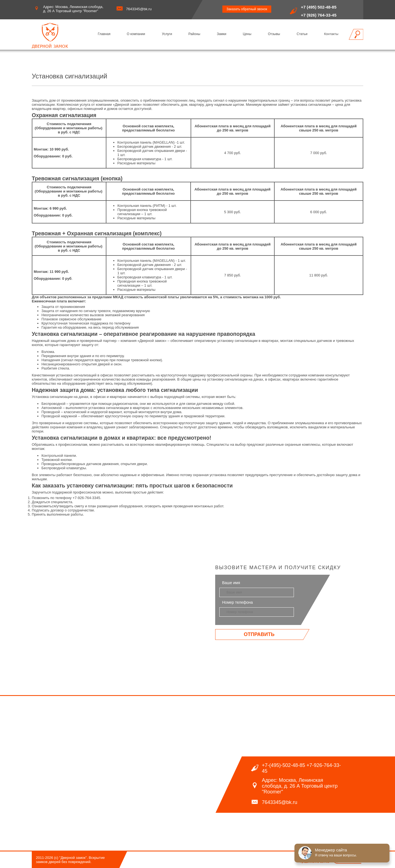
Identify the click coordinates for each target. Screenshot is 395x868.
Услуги (167, 34)
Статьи (302, 34)
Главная (104, 34)
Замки (222, 34)
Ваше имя (231, 583)
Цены (247, 34)
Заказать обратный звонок (247, 9)
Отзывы (274, 34)
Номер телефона (237, 602)
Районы (194, 34)
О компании (136, 34)
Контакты (331, 34)
